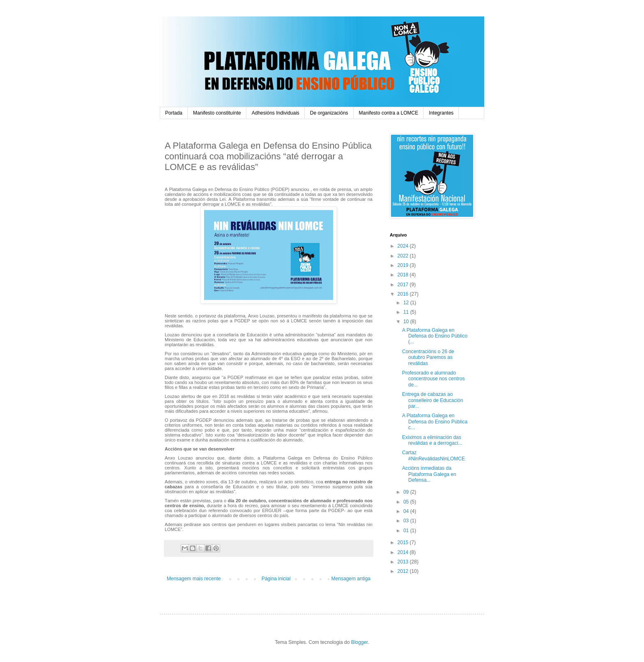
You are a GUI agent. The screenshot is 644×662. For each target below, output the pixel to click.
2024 (404, 246)
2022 (404, 256)
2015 (404, 542)
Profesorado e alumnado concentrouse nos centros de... (433, 379)
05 (407, 502)
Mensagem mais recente (194, 579)
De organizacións (329, 113)
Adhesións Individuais (276, 113)
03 (407, 521)
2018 (404, 275)
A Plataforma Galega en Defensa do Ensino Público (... (435, 336)
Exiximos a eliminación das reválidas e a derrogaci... (432, 440)
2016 (404, 294)
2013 (404, 562)
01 (407, 531)
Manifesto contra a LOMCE (389, 113)
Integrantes (441, 113)
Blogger (360, 642)
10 (407, 322)
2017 (404, 285)
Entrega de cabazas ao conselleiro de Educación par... (432, 400)
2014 (404, 552)
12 (407, 303)
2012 (404, 571)
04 (407, 511)
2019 (404, 265)
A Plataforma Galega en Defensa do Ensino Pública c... (435, 422)
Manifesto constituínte (217, 113)
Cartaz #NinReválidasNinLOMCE (434, 455)
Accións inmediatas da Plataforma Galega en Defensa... (429, 474)
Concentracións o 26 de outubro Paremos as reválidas (428, 357)
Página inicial (276, 579)
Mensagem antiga (351, 579)
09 (407, 492)
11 (407, 312)
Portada (174, 113)
